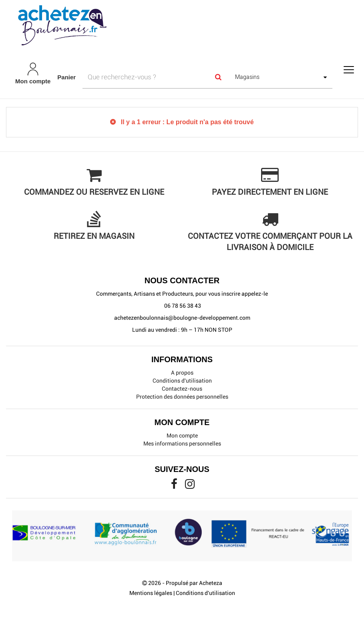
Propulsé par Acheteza (194, 583)
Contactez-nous (182, 389)
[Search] (218, 77)
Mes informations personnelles (182, 444)
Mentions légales (151, 593)
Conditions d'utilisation (182, 381)
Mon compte (182, 436)
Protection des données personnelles (182, 397)
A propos (182, 373)
